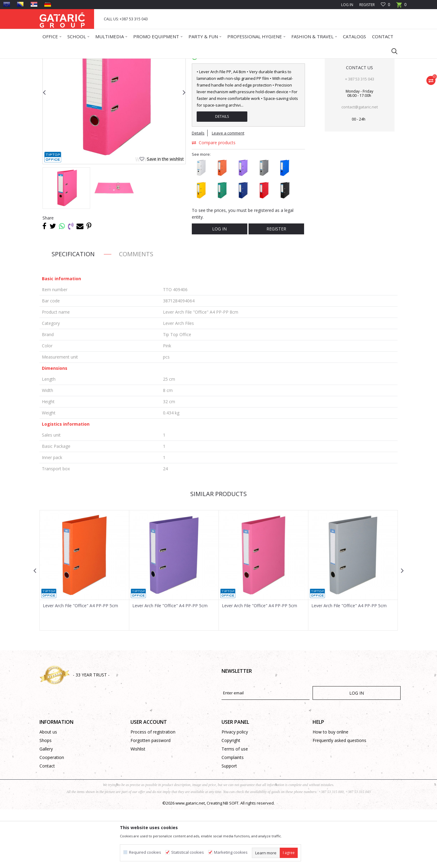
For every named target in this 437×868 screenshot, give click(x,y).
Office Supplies (101, 62)
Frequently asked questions (339, 799)
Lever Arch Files (155, 62)
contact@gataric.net (360, 165)
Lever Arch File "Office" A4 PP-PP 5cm (80, 664)
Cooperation (52, 816)
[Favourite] (386, 5)
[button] (391, 51)
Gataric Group (52, 62)
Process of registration (153, 790)
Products (76, 62)
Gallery (46, 807)
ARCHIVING (128, 62)
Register (367, 5)
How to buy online (330, 790)
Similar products (218, 552)
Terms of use (235, 807)
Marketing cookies (231, 852)
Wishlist (138, 807)
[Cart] (401, 7)
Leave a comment (228, 192)
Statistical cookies (188, 852)
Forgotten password (151, 799)
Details (222, 175)
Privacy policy (235, 790)
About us (48, 790)
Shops (46, 799)
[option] (66, 247)
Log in (219, 287)
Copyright (231, 799)
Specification (73, 313)
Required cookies (145, 852)
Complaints (233, 816)
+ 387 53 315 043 (360, 138)
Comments (136, 313)
